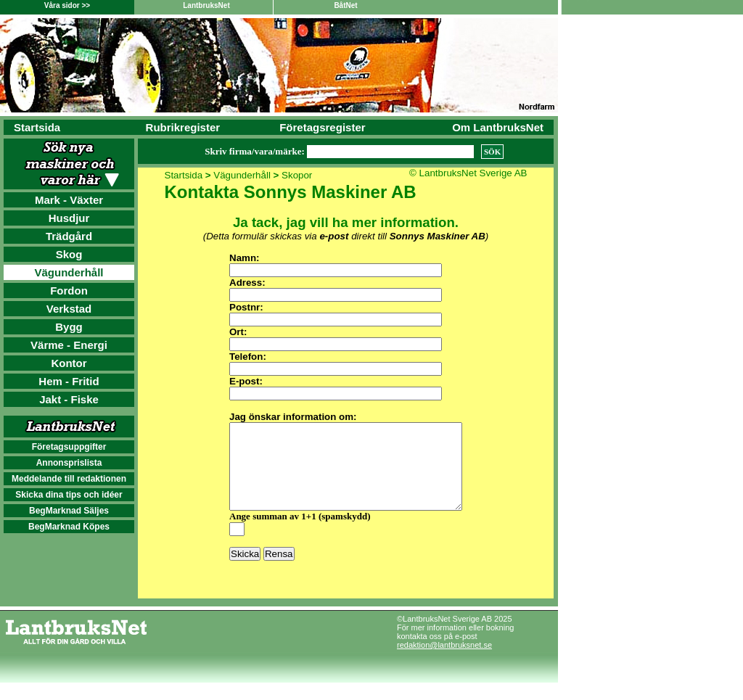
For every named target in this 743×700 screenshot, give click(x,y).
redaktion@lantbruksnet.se (444, 662)
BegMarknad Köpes (69, 527)
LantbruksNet (206, 5)
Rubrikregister (183, 127)
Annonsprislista (69, 463)
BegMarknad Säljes (69, 511)
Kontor (69, 363)
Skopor (297, 175)
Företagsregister (322, 127)
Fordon (69, 291)
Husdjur (69, 218)
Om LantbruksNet (498, 127)
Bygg (69, 327)
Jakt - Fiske (69, 399)
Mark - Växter (69, 200)
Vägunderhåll (69, 272)
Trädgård (69, 236)
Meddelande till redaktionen (69, 479)
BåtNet (345, 5)
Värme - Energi (69, 345)
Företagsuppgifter (69, 447)
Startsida (37, 127)
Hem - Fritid (69, 381)
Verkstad (69, 309)
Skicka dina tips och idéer (69, 495)
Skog (69, 254)
